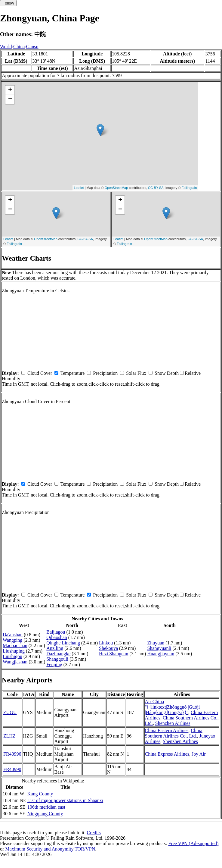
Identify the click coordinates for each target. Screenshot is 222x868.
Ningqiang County (45, 814)
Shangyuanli (159, 648)
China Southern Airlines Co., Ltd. (174, 733)
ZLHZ (9, 736)
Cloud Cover (40, 373)
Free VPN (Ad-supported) (193, 843)
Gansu (32, 47)
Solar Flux (136, 373)
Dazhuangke (58, 654)
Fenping (54, 664)
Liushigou (12, 656)
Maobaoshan (15, 646)
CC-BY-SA (156, 188)
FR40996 (12, 754)
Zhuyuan (156, 643)
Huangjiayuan (161, 654)
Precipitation (105, 373)
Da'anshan (13, 635)
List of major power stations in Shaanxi (65, 800)
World (6, 47)
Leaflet (79, 188)
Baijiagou (56, 632)
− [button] (10, 99)
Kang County (40, 794)
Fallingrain (189, 188)
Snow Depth (167, 373)
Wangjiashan (15, 662)
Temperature (73, 373)
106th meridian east (46, 807)
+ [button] (10, 90)
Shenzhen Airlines (173, 723)
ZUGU (10, 712)
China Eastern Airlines (167, 730)
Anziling (55, 648)
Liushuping (14, 651)
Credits (94, 833)
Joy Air (199, 754)
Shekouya (108, 648)
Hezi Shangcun (114, 654)
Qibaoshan (57, 637)
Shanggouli (57, 659)
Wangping (12, 640)
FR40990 (12, 769)
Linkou (106, 643)
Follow (8, 3)
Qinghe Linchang (63, 643)
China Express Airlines (167, 754)
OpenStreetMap (116, 188)
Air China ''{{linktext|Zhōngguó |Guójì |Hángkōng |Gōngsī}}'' (173, 707)
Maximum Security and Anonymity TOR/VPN (50, 849)
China (19, 47)
